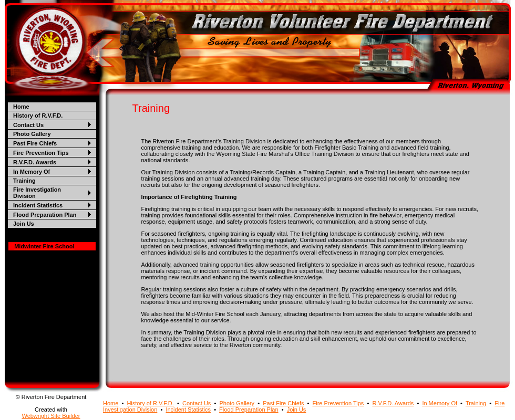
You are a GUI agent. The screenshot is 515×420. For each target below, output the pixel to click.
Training (24, 181)
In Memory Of (32, 172)
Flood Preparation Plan (45, 215)
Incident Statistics (38, 205)
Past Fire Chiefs (35, 143)
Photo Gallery (32, 134)
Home (21, 107)
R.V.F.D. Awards (35, 162)
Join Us (24, 224)
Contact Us (28, 125)
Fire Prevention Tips (41, 153)
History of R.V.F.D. (38, 115)
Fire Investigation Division (37, 193)
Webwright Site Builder (51, 416)
